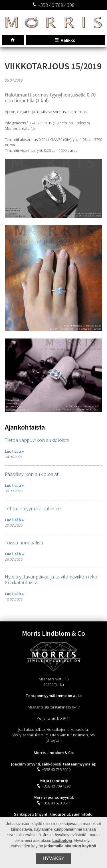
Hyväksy (54, 858)
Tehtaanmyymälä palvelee (33, 508)
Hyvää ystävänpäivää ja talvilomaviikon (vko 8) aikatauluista (51, 579)
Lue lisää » (14, 451)
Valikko (65, 40)
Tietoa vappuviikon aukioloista (37, 440)
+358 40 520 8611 (54, 803)
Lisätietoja (62, 841)
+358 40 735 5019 (54, 769)
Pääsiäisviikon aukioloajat (32, 474)
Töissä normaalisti (24, 543)
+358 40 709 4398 (53, 5)
